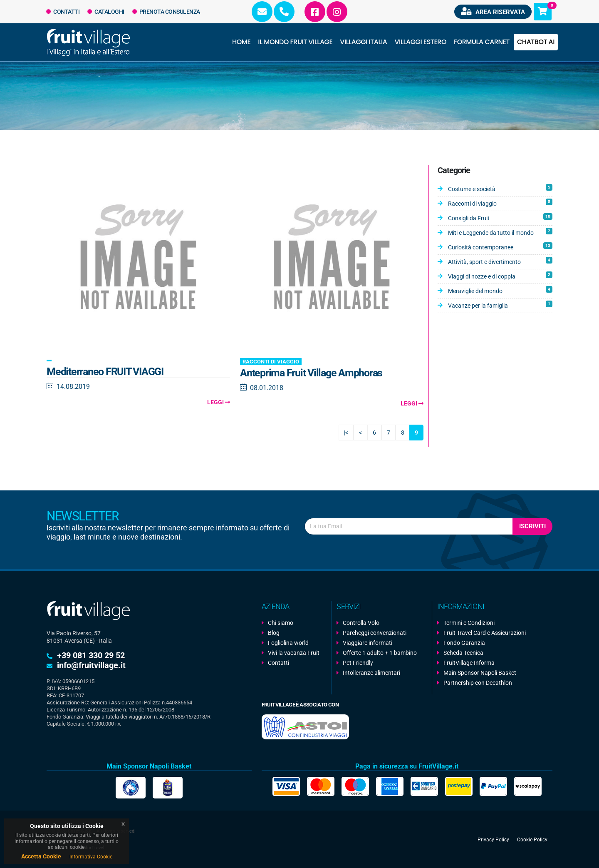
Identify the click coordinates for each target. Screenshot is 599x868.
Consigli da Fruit (500, 217)
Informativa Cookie (91, 857)
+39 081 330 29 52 (91, 655)
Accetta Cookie (41, 856)
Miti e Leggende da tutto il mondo (500, 232)
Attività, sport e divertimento (500, 261)
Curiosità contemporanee (500, 246)
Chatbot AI (536, 42)
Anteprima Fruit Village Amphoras (311, 373)
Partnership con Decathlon (478, 683)
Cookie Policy (532, 839)
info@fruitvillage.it (91, 665)
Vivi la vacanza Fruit (294, 653)
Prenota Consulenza (166, 12)
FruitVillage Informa (469, 663)
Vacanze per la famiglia (500, 305)
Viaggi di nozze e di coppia (500, 276)
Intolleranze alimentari (371, 673)
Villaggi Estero (421, 42)
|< (346, 433)
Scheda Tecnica (463, 653)
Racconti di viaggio (271, 362)
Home (241, 42)
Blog (274, 633)
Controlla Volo (361, 623)
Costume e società (500, 188)
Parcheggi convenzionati (375, 633)
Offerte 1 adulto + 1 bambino (380, 653)
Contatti (63, 12)
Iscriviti (532, 526)
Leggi (219, 402)
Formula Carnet (482, 42)
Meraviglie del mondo (500, 290)
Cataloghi (106, 12)
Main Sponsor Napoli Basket (480, 673)
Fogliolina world (288, 643)
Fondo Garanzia (464, 643)
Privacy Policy (493, 839)
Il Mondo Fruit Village (295, 42)
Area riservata (493, 11)
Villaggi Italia (363, 42)
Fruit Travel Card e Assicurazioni (485, 633)
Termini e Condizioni (469, 623)
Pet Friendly (358, 663)
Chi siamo (281, 623)
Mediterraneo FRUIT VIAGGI (105, 372)
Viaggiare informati (368, 643)
